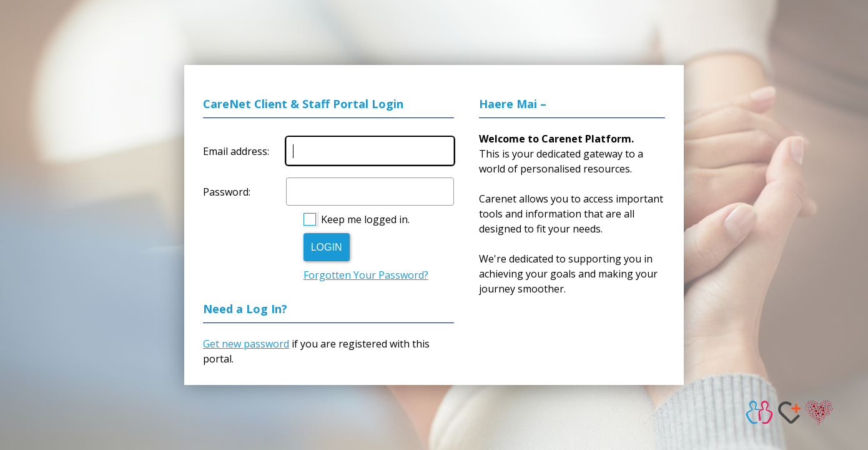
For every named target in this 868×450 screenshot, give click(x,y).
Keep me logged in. (365, 219)
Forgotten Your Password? (366, 275)
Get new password (246, 344)
